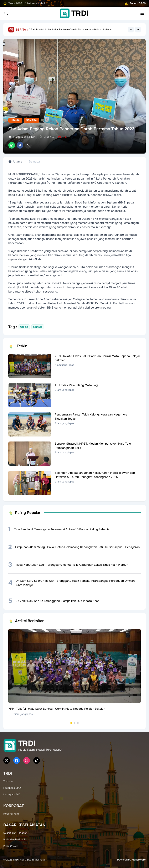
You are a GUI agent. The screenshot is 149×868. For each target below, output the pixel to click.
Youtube (8, 781)
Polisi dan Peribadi (14, 839)
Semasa (31, 120)
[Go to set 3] (78, 723)
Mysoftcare (139, 860)
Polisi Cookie (11, 846)
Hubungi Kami (11, 814)
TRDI (16, 860)
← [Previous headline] (131, 30)
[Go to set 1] (71, 723)
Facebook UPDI (12, 788)
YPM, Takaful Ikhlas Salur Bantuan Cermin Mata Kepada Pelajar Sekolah (71, 30)
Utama (15, 120)
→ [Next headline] (138, 30)
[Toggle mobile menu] (142, 13)
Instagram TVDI (12, 795)
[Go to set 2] (74, 723)
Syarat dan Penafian (15, 833)
